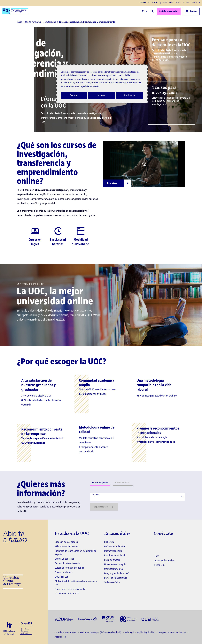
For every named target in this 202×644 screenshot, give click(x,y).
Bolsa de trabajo (112, 560)
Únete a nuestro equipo (116, 564)
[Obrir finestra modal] (117, 183)
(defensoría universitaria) (101, 632)
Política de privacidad (146, 632)
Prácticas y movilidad (115, 555)
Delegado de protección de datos (173, 632)
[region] (102, 84)
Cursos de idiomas (64, 572)
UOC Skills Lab (62, 577)
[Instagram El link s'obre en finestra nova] (156, 542)
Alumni (155, 3)
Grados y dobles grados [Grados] (66, 542)
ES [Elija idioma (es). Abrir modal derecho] (145, 11)
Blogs (156, 556)
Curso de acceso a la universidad (70, 589)
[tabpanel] (137, 502)
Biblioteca (109, 542)
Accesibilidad (60, 637)
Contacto (196, 3)
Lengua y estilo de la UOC (117, 573)
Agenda (186, 3)
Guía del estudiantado (115, 546)
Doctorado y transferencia (67, 563)
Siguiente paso (104, 507)
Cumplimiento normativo (66, 632)
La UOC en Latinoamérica (67, 594)
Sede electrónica (112, 582)
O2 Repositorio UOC (114, 569)
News (178, 3)
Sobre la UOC (168, 3)
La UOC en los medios (164, 560)
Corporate (145, 3)
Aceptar (74, 95)
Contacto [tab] (123, 482)
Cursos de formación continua (69, 568)
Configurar (130, 95)
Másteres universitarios (66, 546)
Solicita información (169, 11)
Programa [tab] (100, 482)
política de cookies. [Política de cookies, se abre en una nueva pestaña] (91, 86)
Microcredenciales (113, 551)
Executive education (65, 559)
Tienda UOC (159, 565)
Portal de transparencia (116, 578)
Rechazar (102, 95)
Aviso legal (130, 632)
